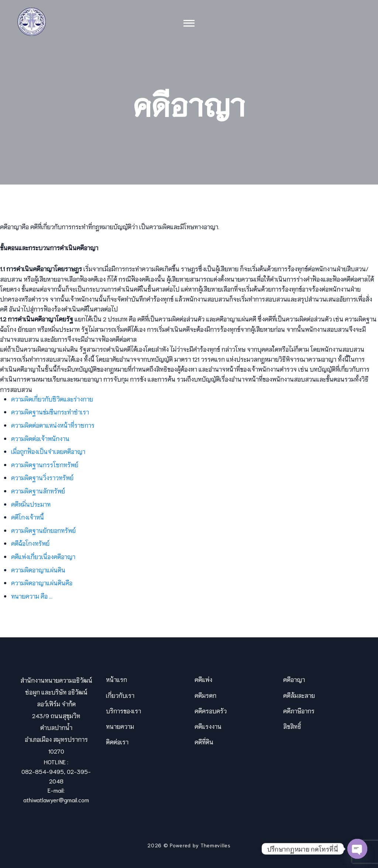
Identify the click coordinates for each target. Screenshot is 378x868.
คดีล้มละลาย (299, 695)
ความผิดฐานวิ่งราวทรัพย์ (42, 477)
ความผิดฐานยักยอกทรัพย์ (43, 530)
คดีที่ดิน (204, 742)
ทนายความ (120, 726)
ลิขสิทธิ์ (292, 726)
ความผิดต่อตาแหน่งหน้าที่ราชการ (53, 425)
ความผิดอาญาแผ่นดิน (38, 570)
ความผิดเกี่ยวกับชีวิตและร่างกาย (52, 399)
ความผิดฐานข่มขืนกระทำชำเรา (50, 412)
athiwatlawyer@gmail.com (56, 800)
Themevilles (216, 845)
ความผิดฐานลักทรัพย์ (38, 491)
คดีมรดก (205, 695)
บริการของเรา (123, 711)
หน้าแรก (116, 679)
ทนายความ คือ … (32, 596)
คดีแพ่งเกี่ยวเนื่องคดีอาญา (43, 556)
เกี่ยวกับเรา (120, 695)
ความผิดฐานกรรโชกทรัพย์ (45, 464)
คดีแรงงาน (208, 726)
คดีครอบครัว (211, 711)
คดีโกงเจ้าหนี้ (28, 517)
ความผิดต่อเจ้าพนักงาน (40, 438)
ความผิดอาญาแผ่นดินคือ (42, 583)
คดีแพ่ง (203, 679)
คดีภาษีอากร (299, 711)
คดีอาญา (294, 679)
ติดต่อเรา (117, 742)
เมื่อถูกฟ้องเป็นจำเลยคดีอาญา (48, 451)
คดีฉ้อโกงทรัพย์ (30, 543)
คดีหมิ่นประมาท (31, 504)
